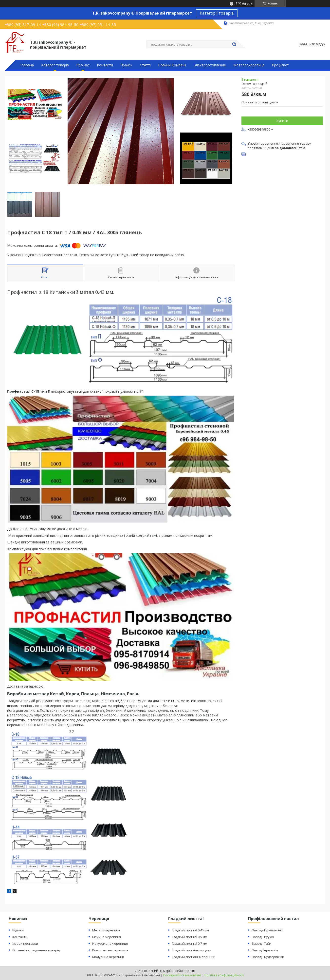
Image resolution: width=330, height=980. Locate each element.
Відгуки (18, 930)
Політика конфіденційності (224, 975)
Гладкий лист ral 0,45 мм (190, 930)
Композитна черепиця (110, 950)
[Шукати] (234, 45)
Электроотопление (210, 65)
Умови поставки (25, 943)
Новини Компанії (172, 65)
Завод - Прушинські (267, 930)
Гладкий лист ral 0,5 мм (190, 937)
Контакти (105, 65)
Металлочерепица (249, 65)
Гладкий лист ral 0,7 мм (190, 943)
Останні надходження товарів (36, 950)
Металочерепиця (106, 930)
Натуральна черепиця (110, 943)
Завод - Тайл (262, 943)
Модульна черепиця (108, 957)
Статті (145, 65)
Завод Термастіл (265, 950)
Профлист (280, 65)
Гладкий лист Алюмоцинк (192, 950)
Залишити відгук (312, 44)
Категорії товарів (217, 13)
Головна (27, 65)
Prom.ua (190, 971)
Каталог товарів (55, 65)
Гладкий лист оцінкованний (194, 957)
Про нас (83, 65)
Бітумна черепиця (107, 937)
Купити (282, 121)
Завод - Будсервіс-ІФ (268, 957)
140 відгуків (244, 3)
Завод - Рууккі (263, 937)
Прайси (126, 65)
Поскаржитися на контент (182, 975)
